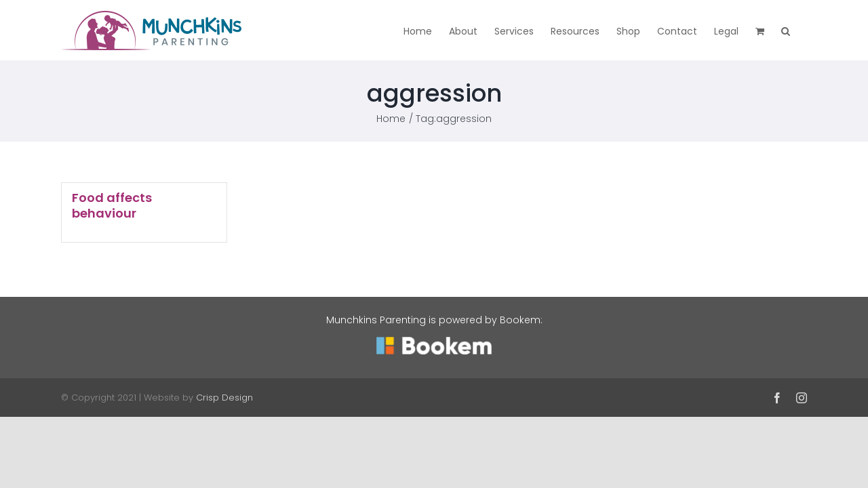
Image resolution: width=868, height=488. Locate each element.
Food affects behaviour (112, 205)
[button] (803, 30)
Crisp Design (224, 398)
